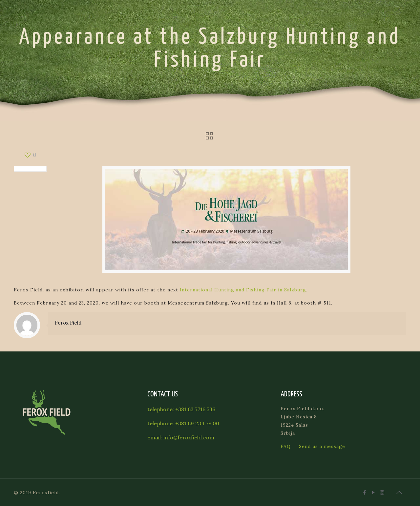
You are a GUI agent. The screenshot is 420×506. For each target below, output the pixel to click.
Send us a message (322, 446)
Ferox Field (68, 323)
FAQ (286, 446)
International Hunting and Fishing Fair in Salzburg (243, 290)
